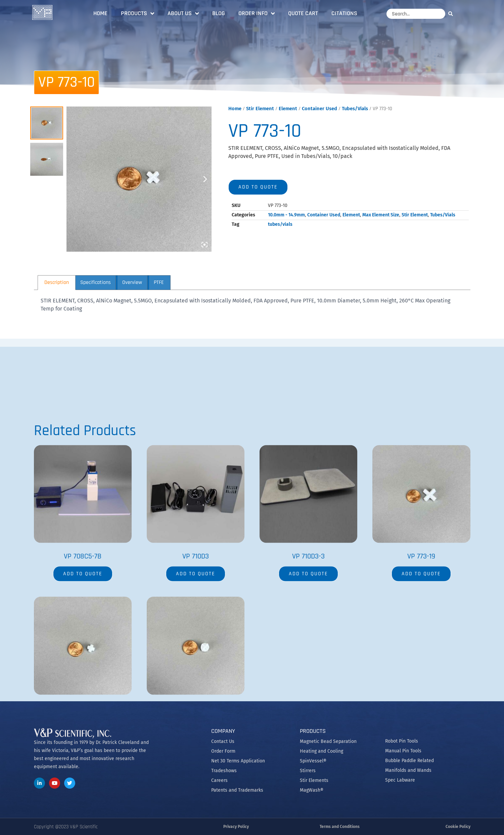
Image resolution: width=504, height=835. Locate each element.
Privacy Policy (236, 827)
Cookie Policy (458, 827)
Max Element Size (381, 215)
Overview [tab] (132, 282)
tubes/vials (280, 224)
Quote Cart (303, 13)
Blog (219, 13)
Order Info (257, 13)
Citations (344, 13)
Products (138, 13)
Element (288, 109)
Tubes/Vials (355, 109)
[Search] (452, 14)
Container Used (319, 109)
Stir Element (260, 109)
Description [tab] (57, 282)
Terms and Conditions (340, 827)
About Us (183, 13)
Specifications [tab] (96, 282)
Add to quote (258, 187)
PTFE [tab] (159, 282)
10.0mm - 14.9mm (286, 215)
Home (100, 13)
